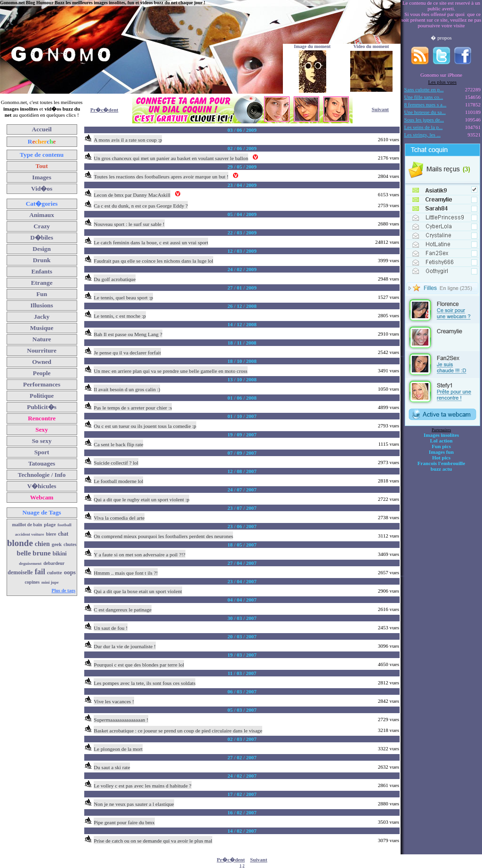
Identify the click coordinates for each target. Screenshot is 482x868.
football (64, 525)
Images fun (441, 452)
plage (50, 524)
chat (63, 534)
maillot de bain (27, 525)
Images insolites (441, 435)
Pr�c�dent (104, 110)
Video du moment (371, 46)
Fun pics (441, 446)
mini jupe (50, 582)
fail (40, 572)
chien (42, 544)
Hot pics (441, 458)
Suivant (380, 109)
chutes (70, 544)
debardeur (54, 563)
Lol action (442, 441)
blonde (20, 543)
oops (70, 572)
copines (32, 582)
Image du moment (313, 46)
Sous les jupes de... (424, 120)
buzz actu (441, 469)
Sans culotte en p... (424, 89)
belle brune (34, 553)
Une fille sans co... (424, 97)
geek (57, 544)
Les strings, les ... (422, 135)
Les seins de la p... (424, 127)
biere (51, 534)
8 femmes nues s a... (426, 104)
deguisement (30, 563)
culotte (55, 572)
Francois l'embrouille (441, 463)
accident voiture (30, 534)
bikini (60, 554)
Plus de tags (64, 591)
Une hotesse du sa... (425, 112)
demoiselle (20, 572)
